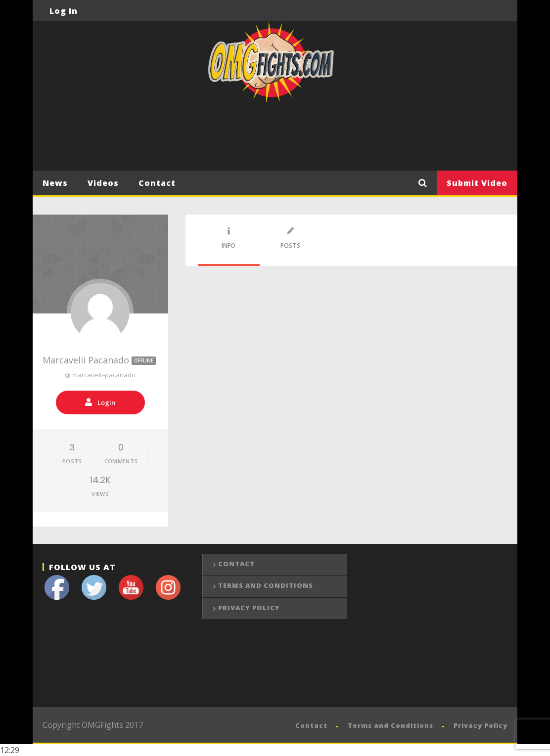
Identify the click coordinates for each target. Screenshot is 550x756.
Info (229, 239)
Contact (157, 183)
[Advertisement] (275, 142)
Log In (64, 11)
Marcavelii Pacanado (100, 360)
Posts (291, 239)
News (55, 183)
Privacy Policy (249, 608)
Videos (103, 183)
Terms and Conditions (266, 585)
